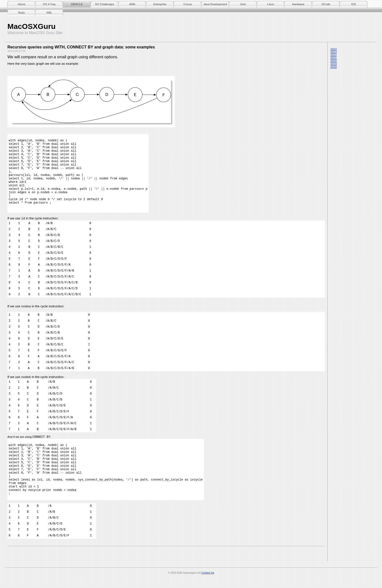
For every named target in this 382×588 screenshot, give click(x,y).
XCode (326, 4)
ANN (132, 4)
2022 (334, 55)
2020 (334, 61)
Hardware (298, 4)
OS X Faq (49, 4)
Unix (243, 4)
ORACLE (77, 4)
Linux (271, 4)
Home (22, 4)
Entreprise (160, 4)
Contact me (208, 582)
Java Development (215, 4)
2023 (334, 52)
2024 (334, 49)
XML (49, 13)
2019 (334, 64)
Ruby (22, 13)
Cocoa (187, 4)
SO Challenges (104, 4)
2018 (334, 67)
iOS (353, 4)
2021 (334, 58)
